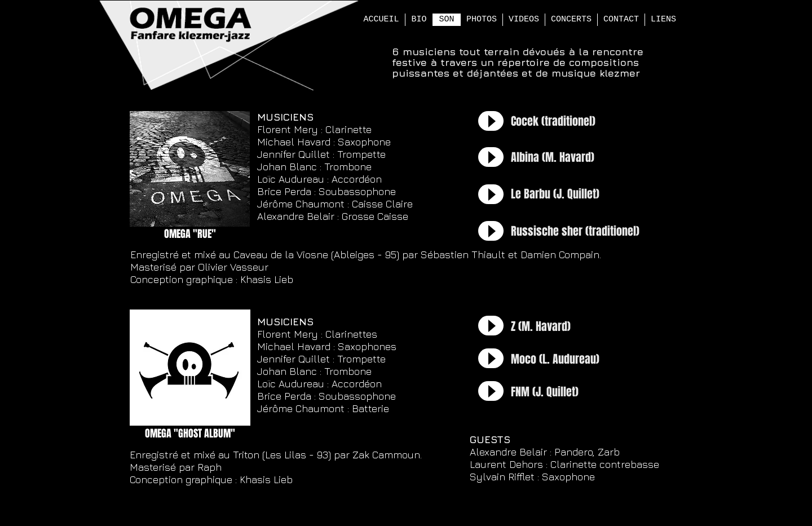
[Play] (491, 121)
